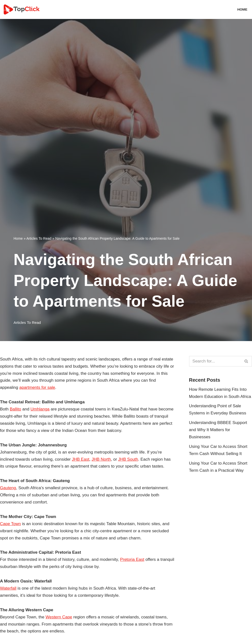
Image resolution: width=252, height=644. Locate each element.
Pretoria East (132, 559)
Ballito (16, 409)
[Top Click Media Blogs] (23, 9)
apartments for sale (37, 387)
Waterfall (8, 588)
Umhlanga (40, 409)
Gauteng (8, 488)
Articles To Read (39, 238)
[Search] (215, 361)
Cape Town (10, 524)
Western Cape (59, 617)
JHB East (81, 459)
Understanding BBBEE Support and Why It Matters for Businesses (218, 430)
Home (242, 9)
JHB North (101, 459)
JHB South (128, 459)
